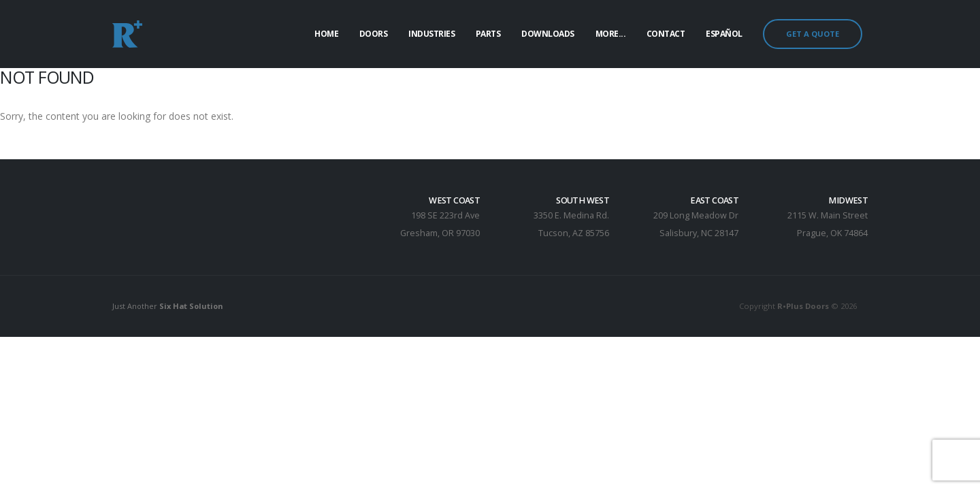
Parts (488, 34)
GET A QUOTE (813, 34)
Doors (374, 34)
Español (724, 34)
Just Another (169, 306)
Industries (431, 34)
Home (326, 34)
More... (611, 34)
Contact (666, 34)
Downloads (548, 34)
